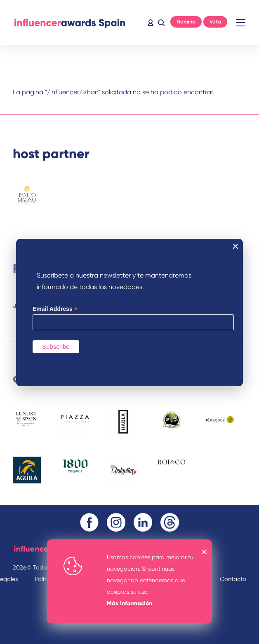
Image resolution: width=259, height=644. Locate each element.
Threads (170, 522)
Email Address (55, 309)
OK (205, 552)
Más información (129, 603)
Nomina (186, 22)
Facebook (89, 522)
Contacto (233, 579)
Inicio (69, 23)
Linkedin (143, 522)
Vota (215, 22)
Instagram (116, 522)
